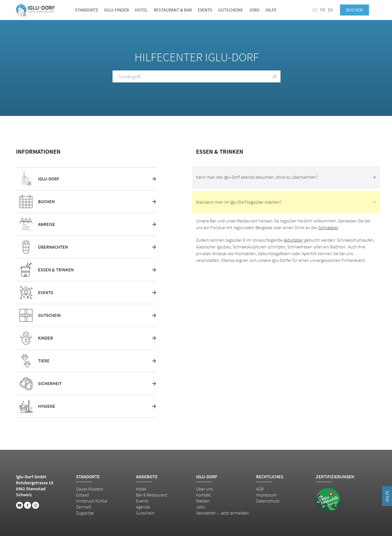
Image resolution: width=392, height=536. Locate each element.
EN (330, 10)
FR (323, 10)
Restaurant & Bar (173, 10)
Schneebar (328, 228)
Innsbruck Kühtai (92, 501)
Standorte (87, 10)
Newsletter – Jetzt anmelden (222, 513)
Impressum (266, 495)
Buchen (354, 10)
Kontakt (203, 495)
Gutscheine (231, 10)
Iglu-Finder (116, 10)
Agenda (143, 507)
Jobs (254, 10)
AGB (260, 489)
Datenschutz (268, 501)
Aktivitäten (293, 240)
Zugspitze (85, 513)
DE (315, 10)
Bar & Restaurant (152, 495)
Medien (203, 501)
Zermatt (84, 507)
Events (205, 10)
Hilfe (271, 10)
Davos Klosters (89, 489)
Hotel (141, 10)
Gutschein (145, 513)
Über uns (204, 489)
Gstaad (82, 495)
